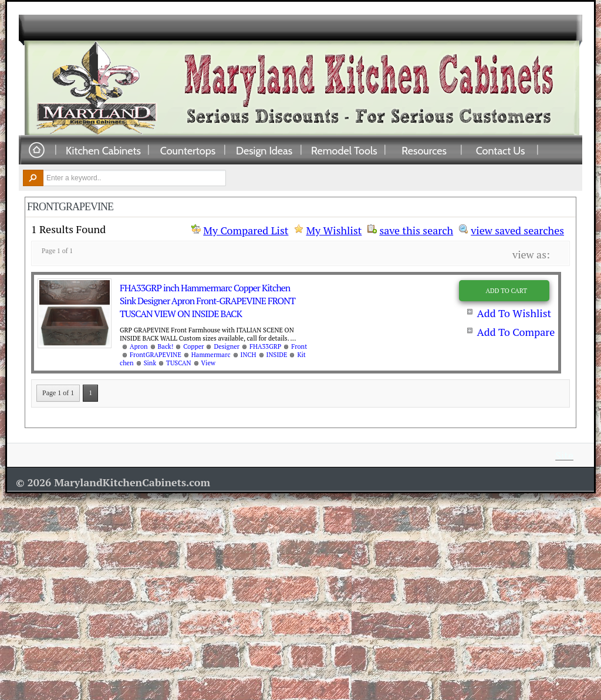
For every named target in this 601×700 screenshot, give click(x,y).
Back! (166, 346)
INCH (249, 355)
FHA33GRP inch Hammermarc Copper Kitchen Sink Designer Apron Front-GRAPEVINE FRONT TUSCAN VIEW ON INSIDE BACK (207, 301)
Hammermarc (211, 355)
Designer (226, 346)
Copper (193, 346)
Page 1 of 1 (58, 393)
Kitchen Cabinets (103, 150)
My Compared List (246, 230)
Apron (139, 346)
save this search (416, 229)
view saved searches (517, 229)
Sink (150, 363)
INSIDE (277, 355)
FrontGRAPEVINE (156, 355)
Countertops (188, 150)
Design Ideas (264, 150)
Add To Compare (516, 332)
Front (299, 346)
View (208, 363)
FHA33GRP (265, 346)
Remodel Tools (344, 150)
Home (36, 151)
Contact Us (501, 150)
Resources (424, 150)
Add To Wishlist (514, 313)
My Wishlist (334, 230)
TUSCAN (178, 363)
